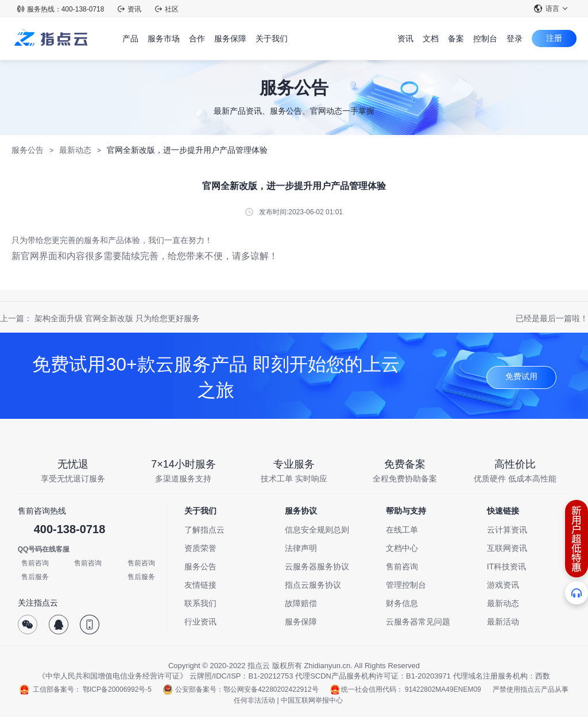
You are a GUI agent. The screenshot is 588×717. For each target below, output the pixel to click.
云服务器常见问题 (418, 622)
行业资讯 (200, 622)
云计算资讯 (507, 530)
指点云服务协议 (313, 585)
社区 (167, 9)
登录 (514, 38)
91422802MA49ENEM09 (443, 689)
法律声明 (301, 548)
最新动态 (75, 150)
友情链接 (200, 585)
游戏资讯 (503, 585)
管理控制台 (406, 585)
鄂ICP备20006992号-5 (117, 689)
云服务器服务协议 (317, 566)
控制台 (485, 38)
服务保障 (301, 622)
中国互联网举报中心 (312, 700)
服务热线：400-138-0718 (61, 9)
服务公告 (28, 150)
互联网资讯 (507, 548)
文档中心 (402, 548)
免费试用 (521, 376)
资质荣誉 (200, 548)
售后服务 (35, 577)
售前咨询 (35, 563)
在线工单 (402, 530)
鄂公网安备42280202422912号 (271, 689)
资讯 (129, 9)
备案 (456, 38)
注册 (554, 38)
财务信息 (402, 603)
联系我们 (200, 603)
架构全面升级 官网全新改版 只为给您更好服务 (117, 318)
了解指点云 (204, 530)
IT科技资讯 (506, 566)
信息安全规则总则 (317, 530)
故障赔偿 (301, 603)
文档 (431, 38)
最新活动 (503, 622)
